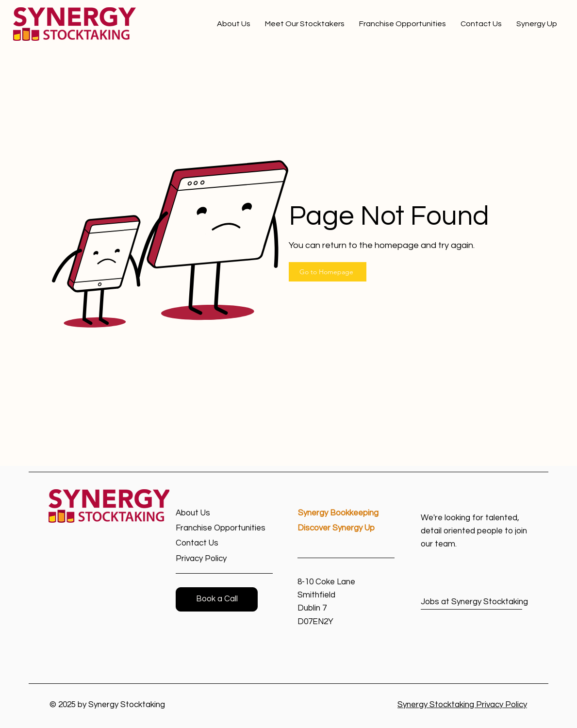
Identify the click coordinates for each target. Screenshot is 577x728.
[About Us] (210, 513)
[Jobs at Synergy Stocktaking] (474, 602)
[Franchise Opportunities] (224, 528)
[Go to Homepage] (328, 272)
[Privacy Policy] (210, 559)
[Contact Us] (210, 543)
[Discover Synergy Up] (346, 528)
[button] (217, 599)
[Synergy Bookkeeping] (346, 513)
